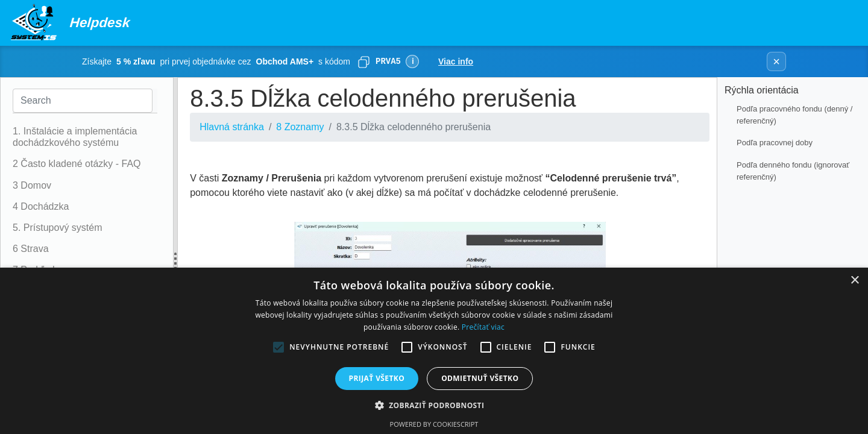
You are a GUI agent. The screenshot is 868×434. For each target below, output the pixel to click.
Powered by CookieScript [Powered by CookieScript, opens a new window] (434, 424)
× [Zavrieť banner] (776, 61)
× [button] (854, 281)
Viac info (456, 61)
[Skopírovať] (363, 61)
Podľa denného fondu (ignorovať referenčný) (793, 171)
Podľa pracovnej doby (775, 143)
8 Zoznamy (300, 127)
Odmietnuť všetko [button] (480, 378)
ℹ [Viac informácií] (413, 61)
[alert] (434, 351)
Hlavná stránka (232, 127)
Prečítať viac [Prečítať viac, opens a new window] (483, 327)
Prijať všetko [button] (377, 378)
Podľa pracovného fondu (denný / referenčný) (794, 115)
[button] (434, 405)
